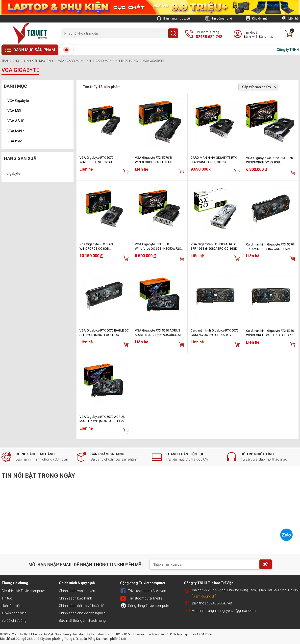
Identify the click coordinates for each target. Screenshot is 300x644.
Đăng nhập (266, 37)
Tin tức (7, 598)
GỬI (266, 564)
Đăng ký (249, 37)
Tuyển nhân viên (14, 613)
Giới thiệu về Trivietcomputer (23, 591)
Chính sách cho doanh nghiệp (82, 613)
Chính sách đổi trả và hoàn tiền (83, 606)
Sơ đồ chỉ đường (14, 621)
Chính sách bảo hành (75, 598)
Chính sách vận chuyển (77, 591)
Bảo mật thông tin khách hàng (82, 621)
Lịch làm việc (12, 606)
